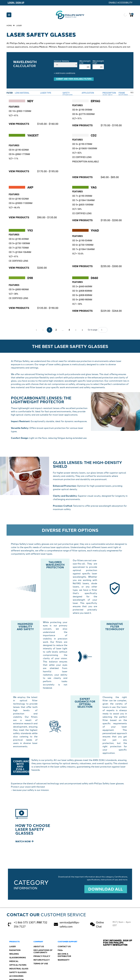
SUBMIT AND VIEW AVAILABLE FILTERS (74, 79)
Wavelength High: (98, 62)
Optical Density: (62, 61)
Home (9, 25)
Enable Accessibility (121, 3)
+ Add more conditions (65, 73)
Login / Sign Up (16, 3)
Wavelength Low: (85, 62)
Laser (19, 25)
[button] (9, 15)
